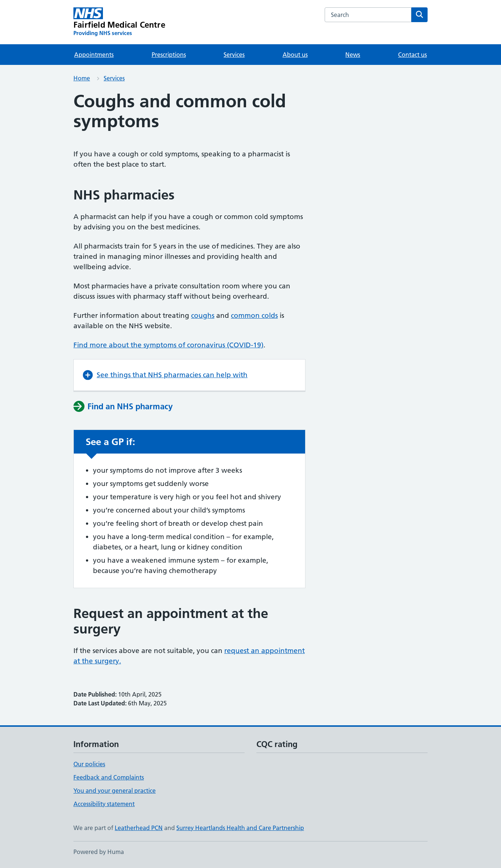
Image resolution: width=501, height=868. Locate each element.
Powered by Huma (99, 852)
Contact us (412, 55)
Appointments (94, 55)
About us (295, 55)
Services (234, 55)
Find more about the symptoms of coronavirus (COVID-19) (168, 345)
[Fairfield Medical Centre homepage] (119, 22)
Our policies (89, 764)
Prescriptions (169, 55)
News (353, 55)
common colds (254, 315)
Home (82, 78)
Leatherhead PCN (139, 828)
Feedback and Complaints (109, 777)
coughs (203, 315)
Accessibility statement (104, 804)
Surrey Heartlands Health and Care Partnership (240, 828)
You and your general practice (115, 791)
